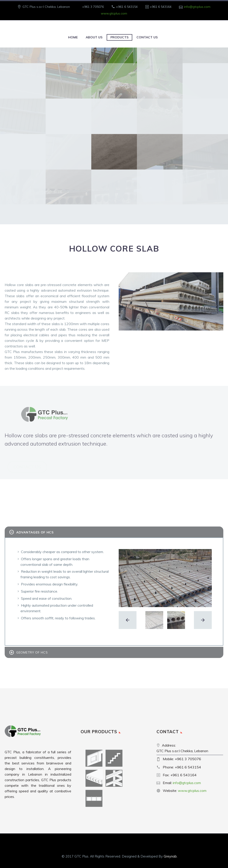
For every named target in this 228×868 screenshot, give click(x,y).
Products (119, 37)
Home (73, 37)
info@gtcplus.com (197, 7)
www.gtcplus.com (114, 13)
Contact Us (147, 37)
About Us (94, 37)
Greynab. (171, 856)
